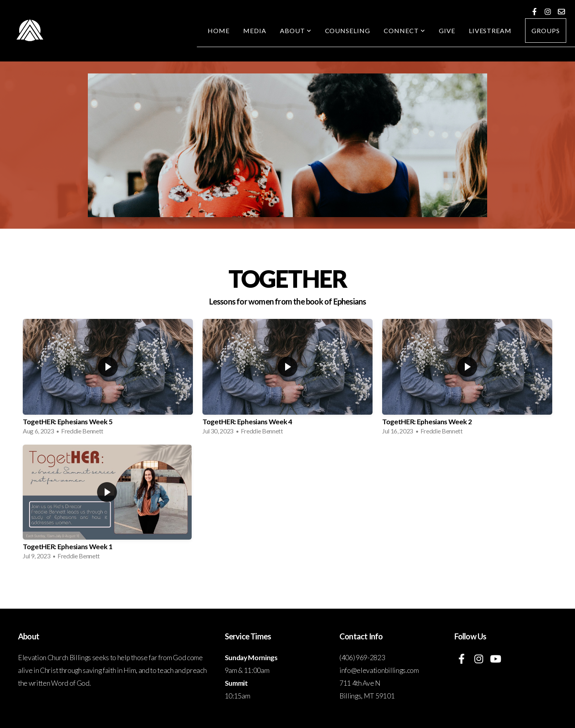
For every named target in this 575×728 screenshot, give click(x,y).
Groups (546, 31)
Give (447, 31)
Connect (404, 31)
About (296, 31)
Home (219, 31)
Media (255, 31)
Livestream (490, 31)
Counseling (348, 31)
